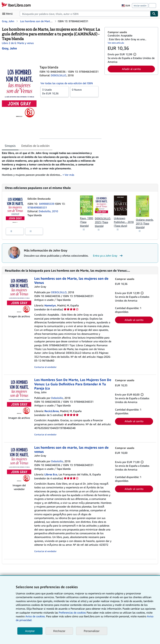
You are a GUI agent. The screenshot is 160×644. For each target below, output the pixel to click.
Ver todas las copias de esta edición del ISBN (67, 83)
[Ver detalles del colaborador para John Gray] (9, 48)
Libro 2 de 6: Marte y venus (18, 43)
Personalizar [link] (92, 631)
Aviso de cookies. (35, 616)
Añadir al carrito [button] (131, 69)
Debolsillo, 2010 (48, 211)
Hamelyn (50, 305)
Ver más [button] (69, 175)
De (55, 91)
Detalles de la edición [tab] (35, 146)
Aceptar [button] (30, 631)
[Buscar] (154, 14)
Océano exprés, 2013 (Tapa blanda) (145, 223)
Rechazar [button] (59, 631)
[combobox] (85, 14)
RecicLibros (52, 411)
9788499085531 (37, 207)
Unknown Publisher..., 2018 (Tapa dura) (124, 222)
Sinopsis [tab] (10, 146)
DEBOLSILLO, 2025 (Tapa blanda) (103, 222)
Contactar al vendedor (45, 367)
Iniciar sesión (140, 6)
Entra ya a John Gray (108, 256)
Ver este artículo (116, 43)
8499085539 (47, 204)
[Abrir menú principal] (8, 14)
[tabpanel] (52, 165)
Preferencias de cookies (72, 613)
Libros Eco (51, 474)
